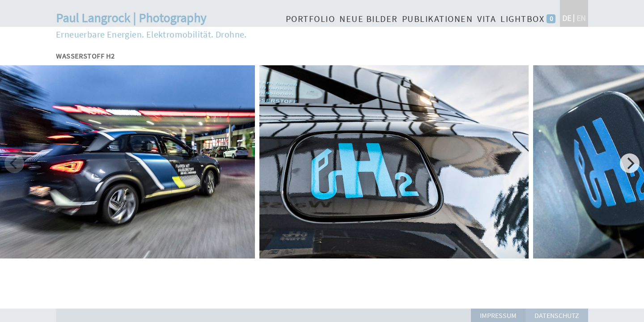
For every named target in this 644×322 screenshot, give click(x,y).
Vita (487, 19)
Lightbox (522, 19)
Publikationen (438, 19)
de (567, 18)
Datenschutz (557, 315)
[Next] (630, 163)
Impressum (498, 315)
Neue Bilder (369, 19)
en (581, 18)
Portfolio (311, 19)
